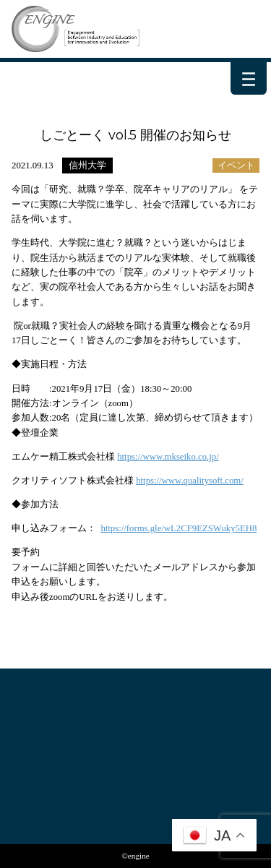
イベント (236, 166)
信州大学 (87, 166)
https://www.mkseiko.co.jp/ (168, 457)
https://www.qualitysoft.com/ (190, 481)
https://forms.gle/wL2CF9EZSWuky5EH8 (178, 528)
